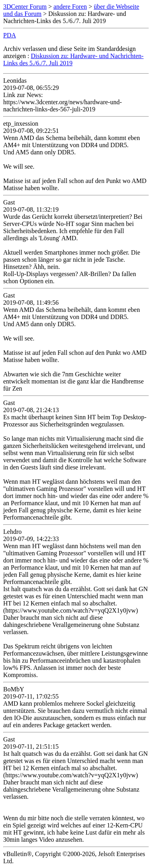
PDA (10, 35)
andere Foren (70, 7)
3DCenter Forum (25, 7)
